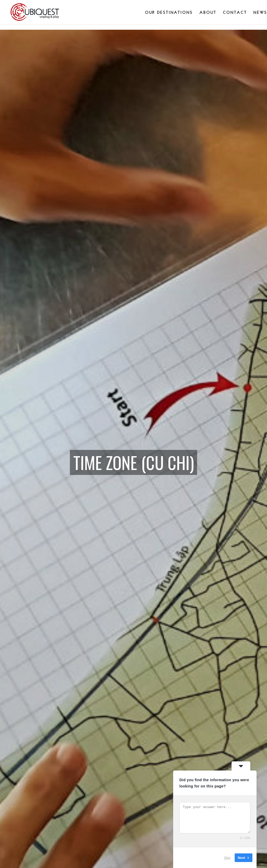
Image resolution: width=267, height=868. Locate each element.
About (208, 12)
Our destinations (169, 12)
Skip (227, 857)
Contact (235, 12)
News (260, 12)
